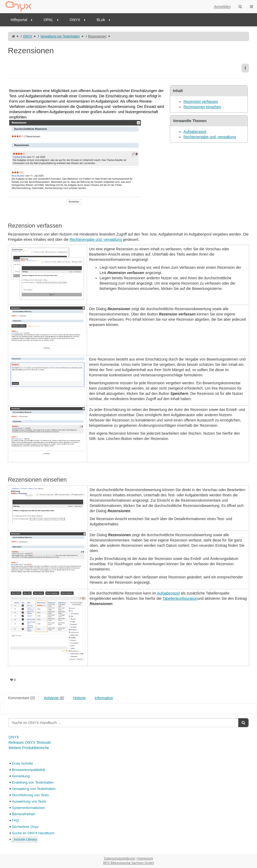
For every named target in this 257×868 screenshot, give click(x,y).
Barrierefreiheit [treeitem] (23, 814)
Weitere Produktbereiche (29, 748)
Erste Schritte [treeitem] (22, 763)
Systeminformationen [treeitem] (28, 808)
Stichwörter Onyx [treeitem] (25, 827)
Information (104, 698)
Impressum (145, 859)
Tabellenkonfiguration (180, 598)
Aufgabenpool (195, 132)
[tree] (128, 802)
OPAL (48, 20)
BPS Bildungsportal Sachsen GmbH (128, 863)
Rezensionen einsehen (202, 107)
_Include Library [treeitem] (24, 839)
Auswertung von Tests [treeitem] (29, 801)
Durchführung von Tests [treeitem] (30, 795)
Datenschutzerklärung (119, 859)
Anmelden (222, 7)
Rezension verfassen (201, 102)
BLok (101, 20)
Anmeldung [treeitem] (21, 776)
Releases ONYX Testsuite (30, 742)
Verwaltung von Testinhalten (60, 36)
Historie (79, 698)
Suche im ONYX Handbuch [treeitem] (33, 833)
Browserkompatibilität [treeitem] (28, 770)
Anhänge (54, 698)
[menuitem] (23, 20)
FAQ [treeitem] (15, 820)
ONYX (75, 20)
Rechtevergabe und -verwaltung (210, 137)
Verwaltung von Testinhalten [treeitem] (34, 789)
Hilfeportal (19, 20)
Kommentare (22, 698)
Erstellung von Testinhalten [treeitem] (33, 782)
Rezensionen (97, 36)
